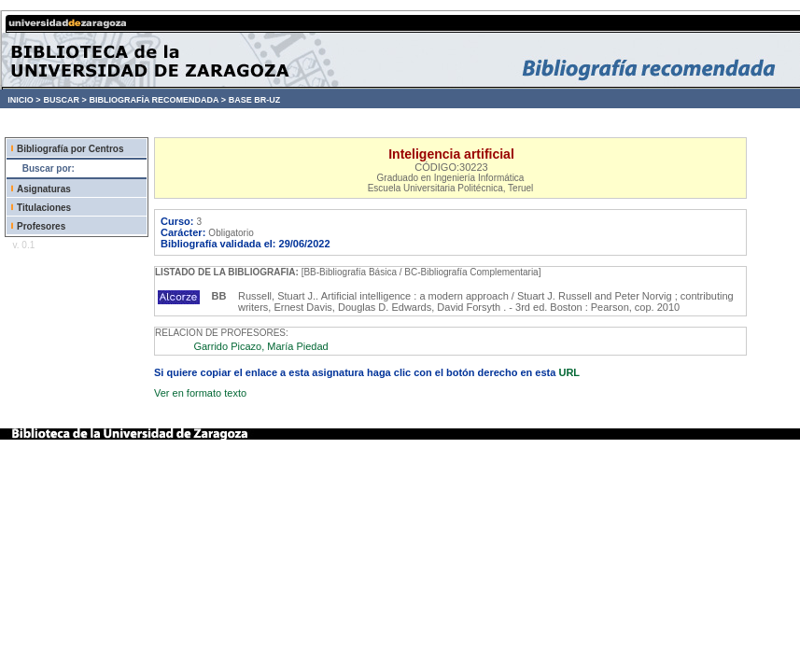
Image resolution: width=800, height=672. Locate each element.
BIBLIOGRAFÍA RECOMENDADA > (157, 100)
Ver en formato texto (200, 393)
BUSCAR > (64, 100)
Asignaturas (44, 189)
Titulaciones (44, 208)
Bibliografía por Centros (70, 149)
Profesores (41, 226)
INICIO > (24, 100)
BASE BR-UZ (255, 100)
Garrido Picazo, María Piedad (260, 346)
